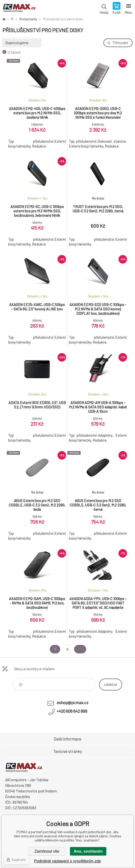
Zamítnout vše (47, 851)
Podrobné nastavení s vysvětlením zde (68, 861)
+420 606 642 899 (72, 711)
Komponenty (28, 19)
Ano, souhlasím (88, 851)
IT (12, 19)
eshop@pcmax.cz (73, 702)
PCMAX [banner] (19, 9)
